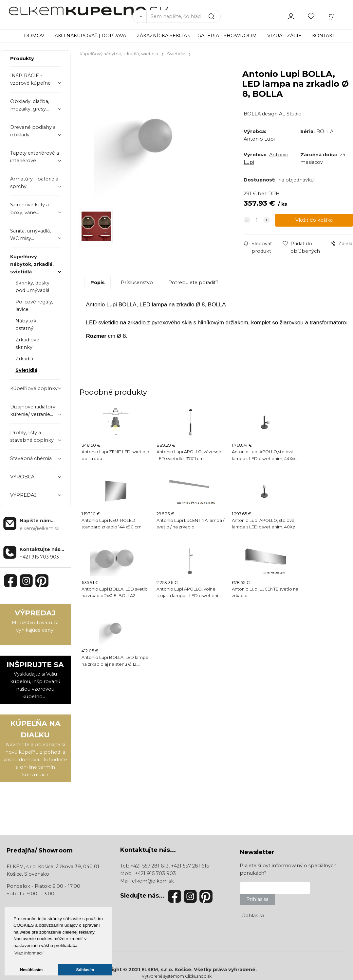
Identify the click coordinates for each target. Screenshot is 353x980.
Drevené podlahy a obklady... (33, 131)
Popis (98, 283)
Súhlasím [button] (85, 970)
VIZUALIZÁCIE (284, 36)
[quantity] (257, 220)
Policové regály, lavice (34, 306)
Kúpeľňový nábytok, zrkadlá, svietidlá (32, 264)
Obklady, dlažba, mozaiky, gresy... (30, 105)
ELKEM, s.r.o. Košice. (167, 970)
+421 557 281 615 (190, 866)
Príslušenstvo (137, 283)
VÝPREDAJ (23, 495)
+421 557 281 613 (149, 866)
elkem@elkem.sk (153, 881)
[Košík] (332, 16)
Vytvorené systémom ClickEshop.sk (177, 976)
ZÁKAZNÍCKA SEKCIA (162, 36)
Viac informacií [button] (29, 953)
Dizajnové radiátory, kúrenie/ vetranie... (33, 411)
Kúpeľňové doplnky (34, 388)
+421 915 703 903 (39, 557)
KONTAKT (324, 36)
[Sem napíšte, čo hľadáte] (184, 16)
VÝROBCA (22, 477)
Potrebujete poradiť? (193, 283)
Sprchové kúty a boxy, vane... (29, 208)
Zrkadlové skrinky (27, 344)
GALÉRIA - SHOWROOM (227, 36)
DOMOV (34, 36)
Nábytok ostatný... (26, 325)
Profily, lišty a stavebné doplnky (32, 436)
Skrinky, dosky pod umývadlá (32, 287)
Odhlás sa (253, 916)
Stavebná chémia (31, 458)
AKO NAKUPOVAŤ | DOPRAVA (90, 36)
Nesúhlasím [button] (31, 970)
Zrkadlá (24, 359)
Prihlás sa (257, 899)
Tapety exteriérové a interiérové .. (35, 157)
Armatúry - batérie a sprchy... (34, 183)
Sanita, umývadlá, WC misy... (30, 235)
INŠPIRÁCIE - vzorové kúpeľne (30, 79)
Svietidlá (26, 370)
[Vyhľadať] (139, 16)
